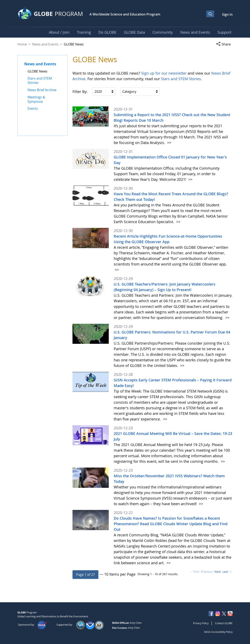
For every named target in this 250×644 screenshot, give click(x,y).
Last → (227, 572)
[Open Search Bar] (210, 14)
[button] (224, 44)
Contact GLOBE (224, 623)
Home (22, 44)
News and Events (45, 44)
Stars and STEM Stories (181, 79)
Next (218, 572)
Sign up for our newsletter (164, 73)
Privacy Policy (201, 623)
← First (194, 572)
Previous (207, 572)
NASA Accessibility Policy (218, 632)
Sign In (227, 14)
